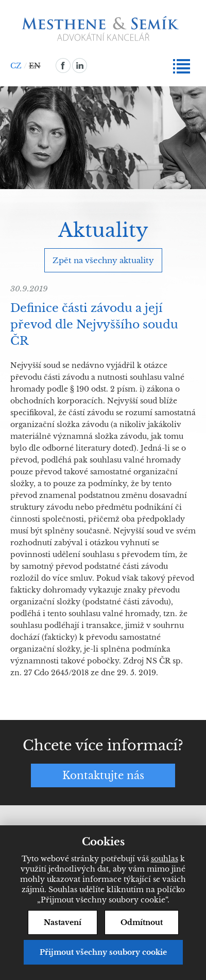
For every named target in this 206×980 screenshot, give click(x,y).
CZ (16, 66)
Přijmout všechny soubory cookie (103, 952)
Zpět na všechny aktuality (103, 260)
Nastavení (63, 922)
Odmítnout (142, 922)
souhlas (165, 859)
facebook (63, 66)
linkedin (80, 66)
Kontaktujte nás (103, 775)
